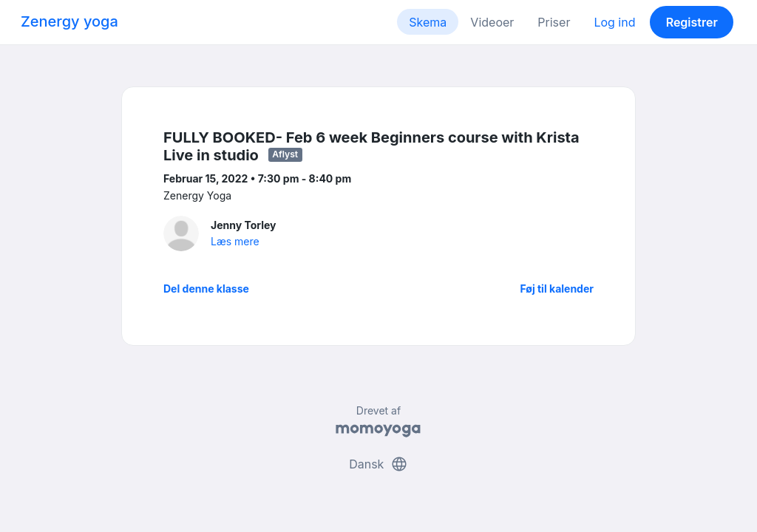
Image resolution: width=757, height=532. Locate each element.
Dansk (378, 464)
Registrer (692, 22)
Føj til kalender (557, 289)
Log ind (614, 22)
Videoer (492, 22)
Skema (428, 22)
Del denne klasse (206, 289)
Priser (554, 22)
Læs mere (235, 241)
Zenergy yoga (69, 21)
